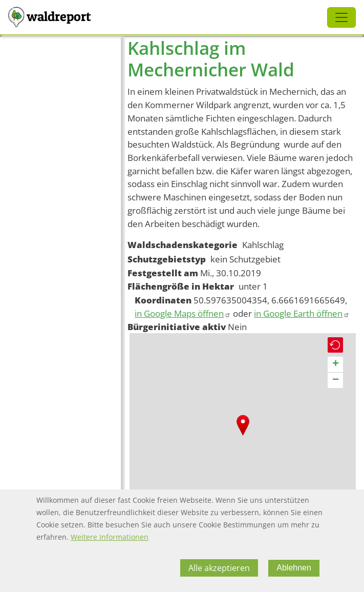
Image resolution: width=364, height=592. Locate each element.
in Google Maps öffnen (183, 313)
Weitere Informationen (110, 537)
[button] (243, 425)
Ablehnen (294, 568)
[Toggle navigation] (341, 17)
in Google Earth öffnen (302, 313)
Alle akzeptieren (219, 568)
